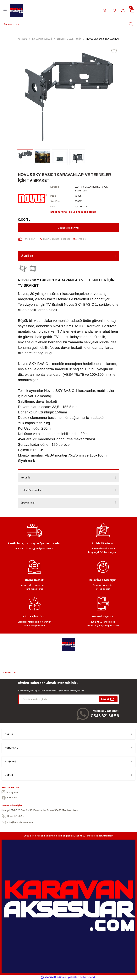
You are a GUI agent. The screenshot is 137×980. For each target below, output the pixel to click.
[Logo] (17, 10)
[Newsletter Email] (68, 699)
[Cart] (132, 10)
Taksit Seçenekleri (32, 490)
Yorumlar (26, 477)
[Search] (9, 24)
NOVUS (78, 196)
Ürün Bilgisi (28, 256)
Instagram (10, 792)
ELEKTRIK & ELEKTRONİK (87, 187)
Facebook (9, 798)
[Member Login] (104, 10)
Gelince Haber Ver (68, 228)
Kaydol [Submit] (108, 699)
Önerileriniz (28, 503)
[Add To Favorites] (114, 51)
